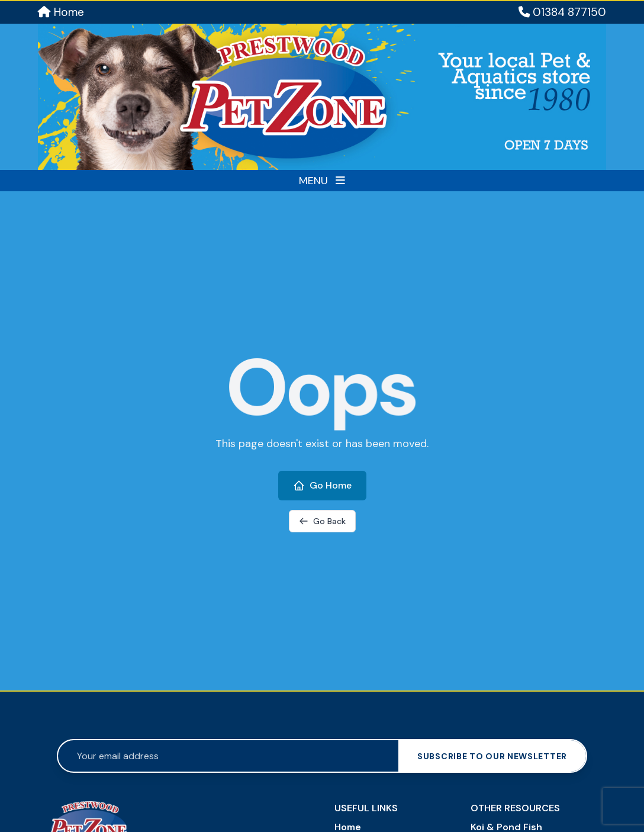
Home (61, 12)
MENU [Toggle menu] (322, 181)
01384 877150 (562, 12)
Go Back (322, 521)
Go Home (322, 485)
